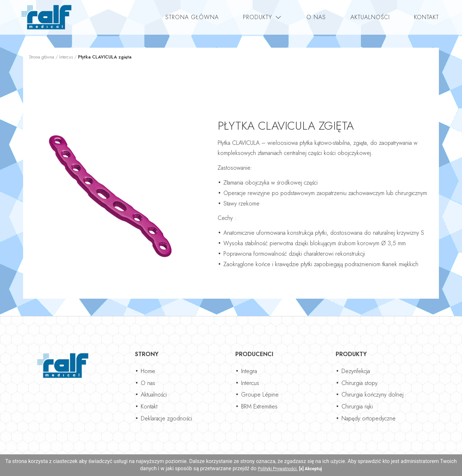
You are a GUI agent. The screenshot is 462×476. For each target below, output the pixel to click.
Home (148, 371)
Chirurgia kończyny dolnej (372, 395)
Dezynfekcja (356, 371)
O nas (316, 17)
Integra (249, 371)
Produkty (258, 17)
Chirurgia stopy (359, 383)
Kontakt (426, 17)
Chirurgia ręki (357, 406)
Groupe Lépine (260, 395)
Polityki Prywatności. (278, 469)
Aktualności (370, 17)
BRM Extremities (259, 406)
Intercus (66, 57)
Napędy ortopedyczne (369, 418)
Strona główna (192, 17)
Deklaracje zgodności (166, 418)
